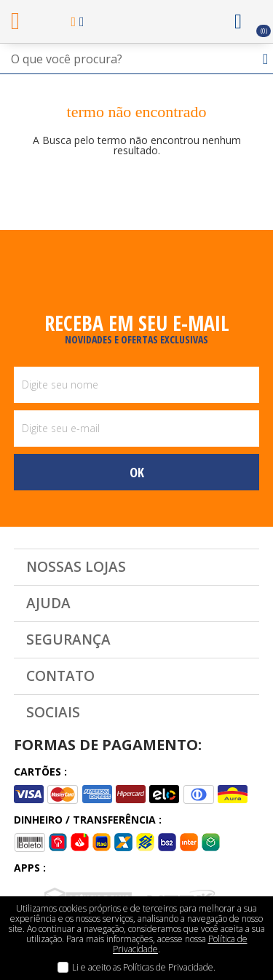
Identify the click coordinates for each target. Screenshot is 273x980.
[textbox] (136, 59)
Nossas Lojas (76, 567)
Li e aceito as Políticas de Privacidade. (144, 967)
